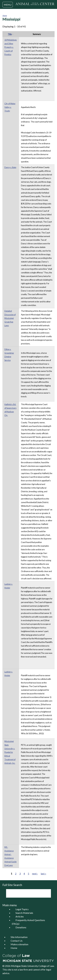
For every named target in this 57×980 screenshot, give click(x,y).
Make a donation (19, 944)
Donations (21, 927)
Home (5, 15)
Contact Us (17, 941)
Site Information (19, 937)
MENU (8, 5)
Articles (20, 916)
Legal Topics (22, 909)
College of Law (46, 966)
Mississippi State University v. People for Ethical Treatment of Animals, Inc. (10, 752)
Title (11, 34)
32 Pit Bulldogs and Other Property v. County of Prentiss (11, 47)
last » (43, 874)
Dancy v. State (10, 167)
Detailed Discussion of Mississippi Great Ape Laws (10, 318)
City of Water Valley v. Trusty (10, 107)
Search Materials (24, 913)
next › (35, 874)
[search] (24, 893)
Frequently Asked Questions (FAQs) (28, 922)
